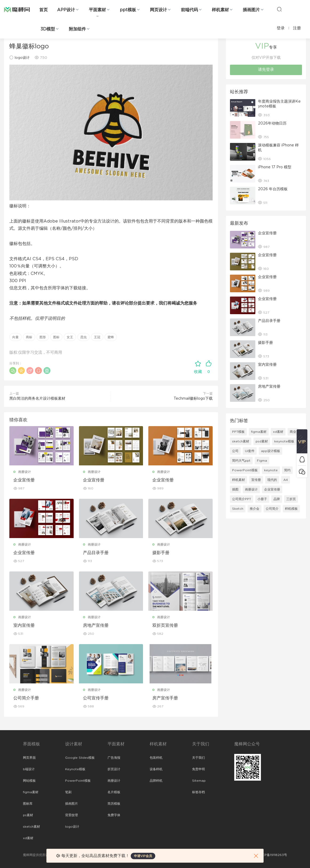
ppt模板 (128, 10)
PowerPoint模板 (245, 470)
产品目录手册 (96, 553)
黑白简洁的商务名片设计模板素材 (37, 399)
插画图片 (251, 10)
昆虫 (84, 337)
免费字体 (114, 815)
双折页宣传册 (165, 625)
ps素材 (28, 815)
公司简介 (272, 509)
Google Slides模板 (80, 758)
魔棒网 (17, 9)
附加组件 (77, 29)
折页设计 (114, 769)
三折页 (291, 499)
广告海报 (114, 758)
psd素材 (262, 441)
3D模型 (48, 29)
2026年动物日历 (272, 123)
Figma (262, 461)
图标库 (28, 804)
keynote (271, 470)
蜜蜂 (111, 337)
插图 (235, 489)
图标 (56, 337)
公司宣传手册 (96, 698)
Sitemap (199, 781)
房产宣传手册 (165, 698)
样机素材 (220, 10)
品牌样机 (156, 781)
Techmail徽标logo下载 (193, 399)
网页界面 (29, 758)
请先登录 (266, 70)
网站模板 (29, 781)
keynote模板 (284, 441)
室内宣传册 (24, 625)
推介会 (255, 509)
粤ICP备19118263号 (273, 855)
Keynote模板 (75, 769)
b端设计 (29, 769)
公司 (235, 451)
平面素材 (97, 10)
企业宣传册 (24, 480)
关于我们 (198, 758)
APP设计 (66, 10)
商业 (293, 432)
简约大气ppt (241, 461)
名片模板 (114, 792)
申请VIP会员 (143, 856)
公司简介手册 (26, 698)
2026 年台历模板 (273, 189)
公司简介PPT (242, 499)
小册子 (262, 499)
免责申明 (198, 769)
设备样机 (156, 769)
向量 (15, 337)
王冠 (97, 337)
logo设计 (22, 58)
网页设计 (158, 10)
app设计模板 (271, 451)
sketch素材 (241, 441)
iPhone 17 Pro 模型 (275, 167)
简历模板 (114, 804)
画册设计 (25, 472)
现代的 (272, 480)
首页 (43, 10)
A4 (286, 480)
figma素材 (259, 432)
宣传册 (256, 480)
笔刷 (68, 792)
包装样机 (156, 758)
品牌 (277, 499)
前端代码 (189, 10)
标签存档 (198, 792)
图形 (43, 337)
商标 (29, 337)
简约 (287, 470)
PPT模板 (238, 432)
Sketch (238, 509)
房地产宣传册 (96, 625)
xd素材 (278, 432)
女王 (70, 337)
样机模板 (291, 509)
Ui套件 (250, 451)
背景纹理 (71, 815)
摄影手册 (161, 553)
